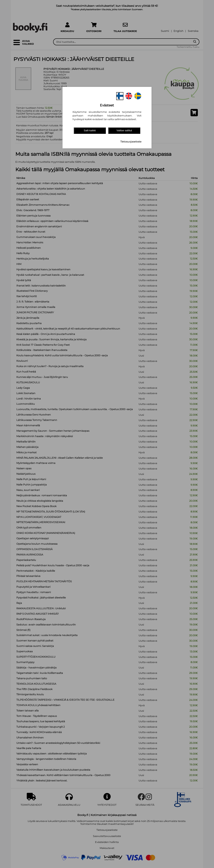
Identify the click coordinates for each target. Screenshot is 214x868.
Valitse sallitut (124, 130)
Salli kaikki (90, 130)
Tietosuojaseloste (131, 142)
